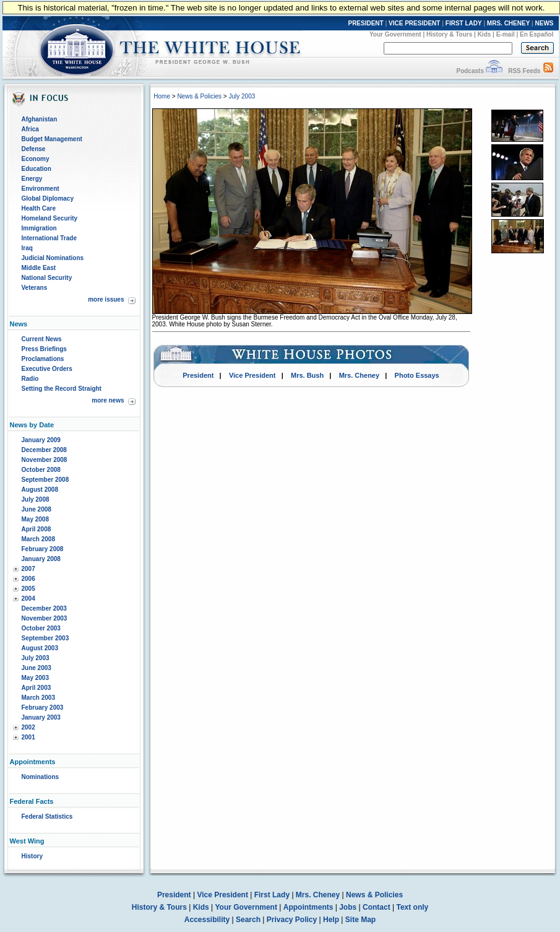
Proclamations (43, 359)
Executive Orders (47, 369)
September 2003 (45, 638)
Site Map (360, 920)
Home (162, 96)
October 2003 (41, 628)
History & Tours (449, 34)
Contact (377, 907)
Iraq (27, 248)
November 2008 (45, 460)
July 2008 (36, 499)
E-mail (506, 34)
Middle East (39, 268)
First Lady (272, 895)
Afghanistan (40, 119)
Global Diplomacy (48, 198)
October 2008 (41, 470)
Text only (412, 907)
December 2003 (44, 608)
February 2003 (43, 708)
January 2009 (41, 440)
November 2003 (45, 618)
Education (37, 169)
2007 (28, 569)
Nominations (41, 777)
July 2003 (36, 658)
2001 (28, 737)
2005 (28, 589)
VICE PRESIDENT (414, 23)
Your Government (395, 34)
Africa (30, 129)
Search (248, 920)
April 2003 (37, 688)
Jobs (348, 907)
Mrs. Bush (307, 375)
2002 (28, 727)
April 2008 (37, 529)
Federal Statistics (47, 817)
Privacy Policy (292, 920)
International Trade (49, 238)
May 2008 (35, 519)
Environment (41, 189)
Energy (32, 179)
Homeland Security (50, 218)
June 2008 (37, 509)
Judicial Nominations (53, 258)
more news (108, 400)
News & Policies (199, 96)
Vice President (252, 375)
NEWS (545, 23)
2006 (28, 579)
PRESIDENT (365, 23)
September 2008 (45, 480)
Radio (30, 379)
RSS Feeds (524, 71)
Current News (42, 339)
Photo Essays (417, 375)
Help (331, 920)
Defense (34, 149)
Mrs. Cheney (359, 375)
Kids (485, 34)
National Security (47, 278)
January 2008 (41, 559)
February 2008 (43, 549)
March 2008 (38, 539)
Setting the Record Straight (62, 389)
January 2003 (41, 717)
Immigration (39, 228)
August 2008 (40, 490)
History (32, 856)
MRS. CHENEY (508, 23)
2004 (28, 599)
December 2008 (44, 450)
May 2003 (35, 678)
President (198, 375)
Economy (36, 159)
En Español (536, 34)
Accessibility (207, 920)
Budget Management (52, 139)
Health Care (39, 208)
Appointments (308, 907)
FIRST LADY (464, 23)
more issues (106, 299)
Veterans (35, 288)
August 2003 (40, 648)
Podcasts (470, 71)
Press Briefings (44, 349)
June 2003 (37, 668)
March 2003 (38, 698)
